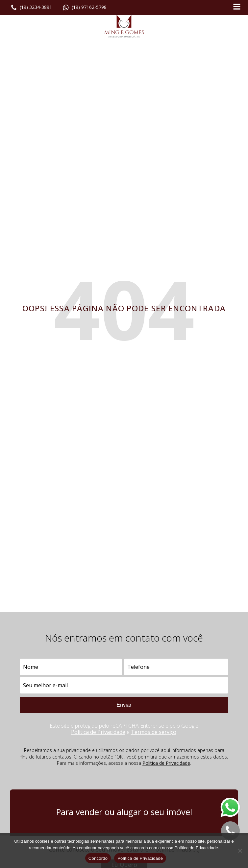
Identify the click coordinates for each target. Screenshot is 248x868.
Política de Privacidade (98, 732)
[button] (31, 8)
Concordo (98, 858)
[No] (240, 851)
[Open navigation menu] (237, 7)
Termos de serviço (154, 732)
